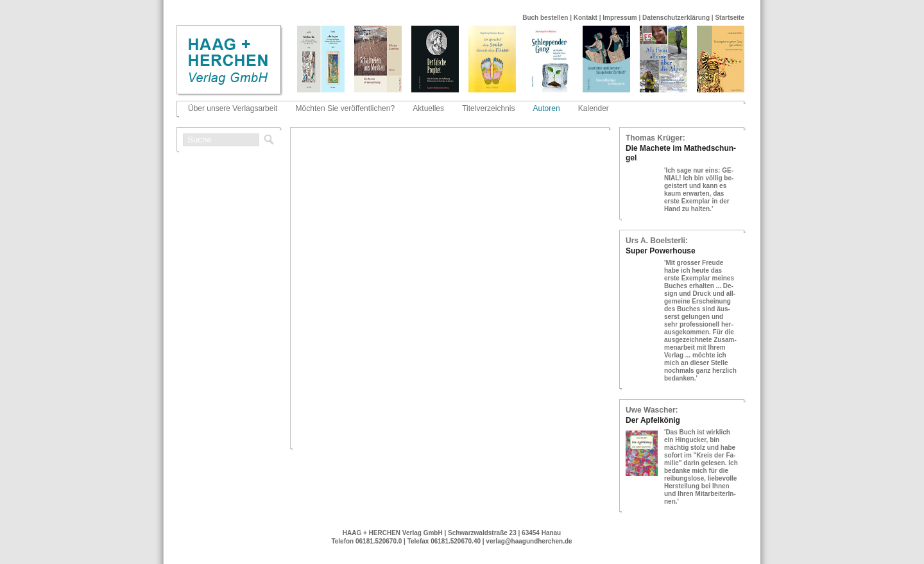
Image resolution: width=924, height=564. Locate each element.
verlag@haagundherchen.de (529, 541)
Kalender (594, 108)
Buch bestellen (545, 18)
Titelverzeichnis (488, 108)
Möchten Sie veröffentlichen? (346, 108)
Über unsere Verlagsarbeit (233, 108)
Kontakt (586, 18)
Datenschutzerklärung (676, 18)
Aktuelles (428, 108)
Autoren (547, 108)
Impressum (620, 18)
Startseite (730, 18)
